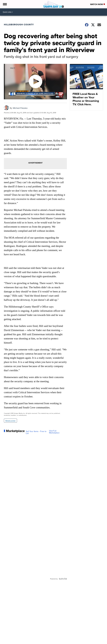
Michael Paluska (20, 108)
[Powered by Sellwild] (63, 579)
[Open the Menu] (5, 4)
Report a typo (10, 421)
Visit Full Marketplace (54, 432)
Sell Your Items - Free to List (36, 432)
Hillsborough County (19, 25)
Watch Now (98, 4)
